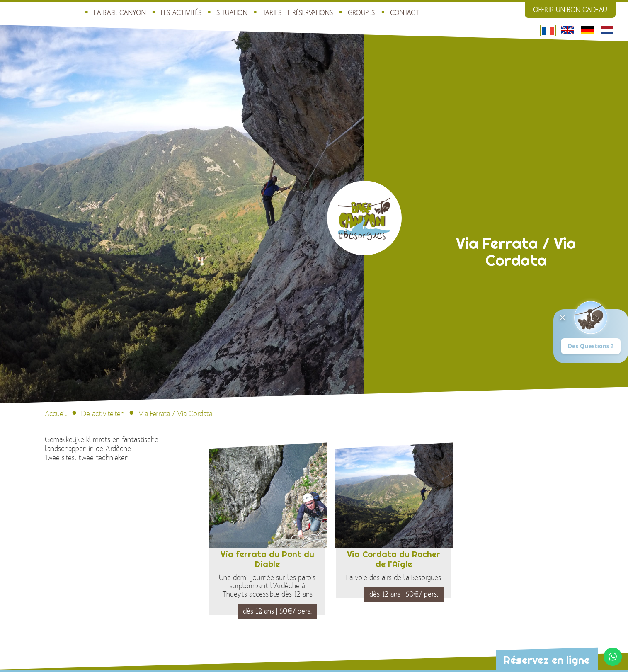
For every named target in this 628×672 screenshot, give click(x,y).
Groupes (361, 13)
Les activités (181, 13)
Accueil (56, 414)
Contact (405, 13)
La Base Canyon (120, 13)
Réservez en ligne (547, 660)
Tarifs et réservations (298, 13)
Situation (232, 13)
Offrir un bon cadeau (570, 10)
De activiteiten (103, 414)
